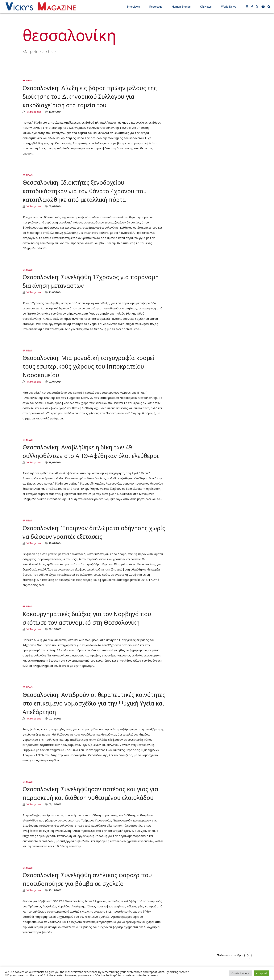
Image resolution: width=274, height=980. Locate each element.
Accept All (262, 973)
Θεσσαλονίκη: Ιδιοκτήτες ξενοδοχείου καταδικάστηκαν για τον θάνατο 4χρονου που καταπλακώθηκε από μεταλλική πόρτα (85, 195)
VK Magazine (33, 112)
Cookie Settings (241, 973)
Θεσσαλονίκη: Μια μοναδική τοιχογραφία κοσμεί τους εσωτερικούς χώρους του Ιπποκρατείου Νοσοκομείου (89, 370)
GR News (206, 7)
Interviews (133, 7)
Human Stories (181, 7)
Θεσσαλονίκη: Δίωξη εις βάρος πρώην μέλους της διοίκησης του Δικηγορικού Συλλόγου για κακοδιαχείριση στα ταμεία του (90, 97)
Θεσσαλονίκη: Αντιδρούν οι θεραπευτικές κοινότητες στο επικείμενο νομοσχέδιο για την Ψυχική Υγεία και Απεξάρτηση (94, 707)
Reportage (156, 7)
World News (229, 7)
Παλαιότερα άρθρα (230, 955)
